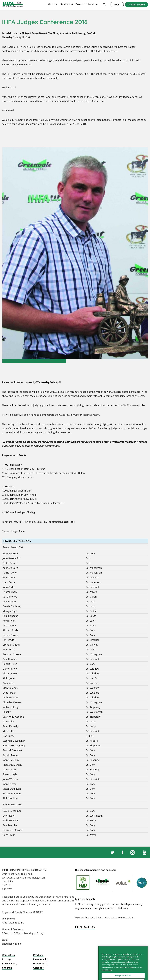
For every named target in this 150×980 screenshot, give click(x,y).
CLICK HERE (69, 522)
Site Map (7, 968)
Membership (40, 959)
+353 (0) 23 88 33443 (13, 923)
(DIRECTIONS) (55, 51)
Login (117, 5)
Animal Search (136, 5)
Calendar (81, 4)
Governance (40, 963)
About (51, 4)
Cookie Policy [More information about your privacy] (107, 977)
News (91, 4)
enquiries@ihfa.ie (12, 944)
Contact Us (8, 955)
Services (65, 4)
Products (38, 955)
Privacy (6, 959)
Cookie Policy (10, 963)
